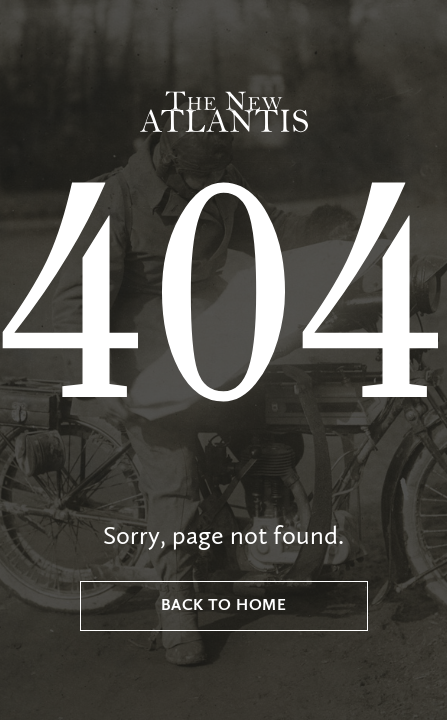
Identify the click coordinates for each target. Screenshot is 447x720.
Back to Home (224, 606)
